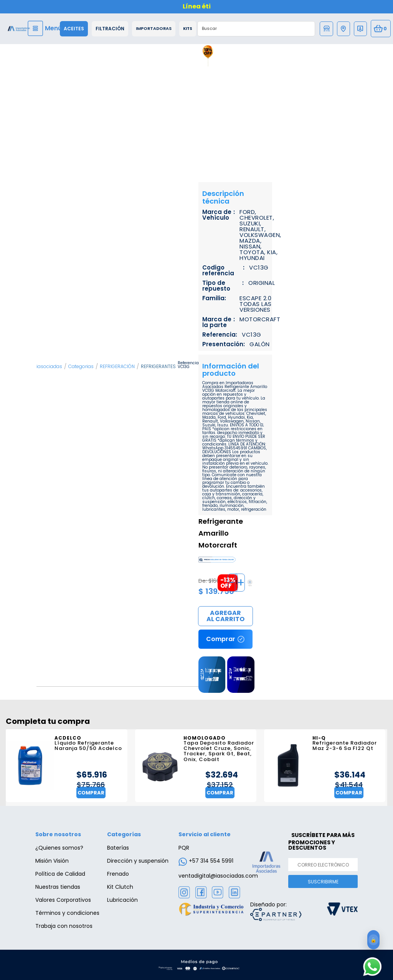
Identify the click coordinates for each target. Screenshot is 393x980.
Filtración (110, 29)
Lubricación (122, 900)
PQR (184, 848)
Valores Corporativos (63, 900)
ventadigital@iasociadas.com (218, 876)
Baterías (118, 848)
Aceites (74, 29)
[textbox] (249, 29)
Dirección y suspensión (138, 861)
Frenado (118, 874)
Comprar (225, 617)
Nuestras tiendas (58, 887)
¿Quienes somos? (59, 848)
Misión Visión (52, 861)
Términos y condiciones (67, 913)
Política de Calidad (60, 874)
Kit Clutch (120, 887)
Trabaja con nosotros (64, 926)
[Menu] (46, 28)
